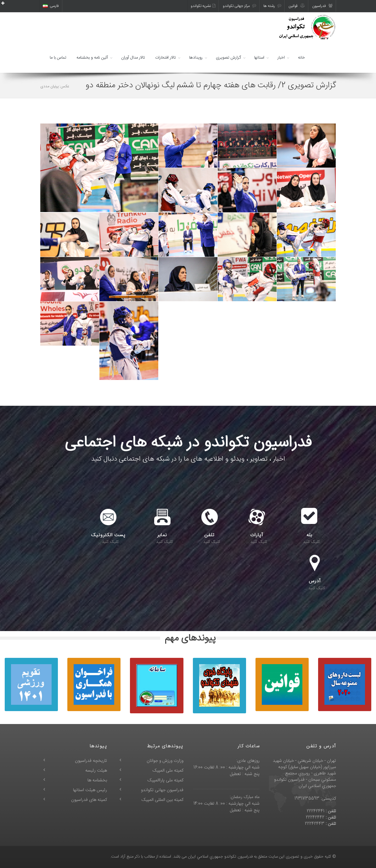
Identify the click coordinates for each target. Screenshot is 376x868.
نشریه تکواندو (203, 6)
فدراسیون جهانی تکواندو (162, 790)
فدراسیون (322, 6)
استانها (259, 58)
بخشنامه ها (97, 780)
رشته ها (272, 6)
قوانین (297, 6)
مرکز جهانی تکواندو (239, 6)
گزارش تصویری (228, 58)
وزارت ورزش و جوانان (165, 761)
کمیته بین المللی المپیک (163, 800)
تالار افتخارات (166, 58)
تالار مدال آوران (133, 58)
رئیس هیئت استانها (90, 790)
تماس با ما (58, 58)
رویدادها (196, 58)
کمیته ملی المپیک (168, 771)
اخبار (281, 58)
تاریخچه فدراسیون (91, 761)
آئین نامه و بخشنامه (92, 58)
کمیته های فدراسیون (89, 800)
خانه (301, 58)
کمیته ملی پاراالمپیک (166, 780)
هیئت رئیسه (96, 771)
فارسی (51, 6)
